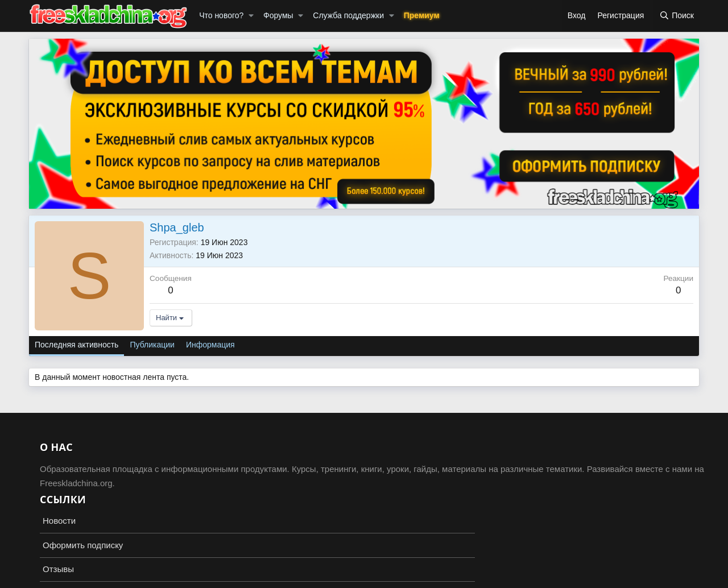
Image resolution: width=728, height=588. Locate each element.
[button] (251, 16)
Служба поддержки (348, 15)
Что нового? (221, 15)
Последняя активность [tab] (76, 345)
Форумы (278, 15)
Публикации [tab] (152, 345)
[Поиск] (677, 16)
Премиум (422, 15)
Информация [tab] (210, 345)
